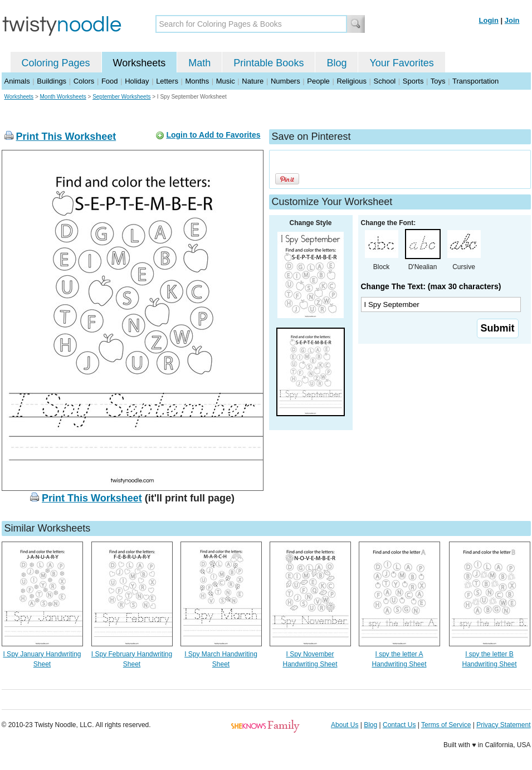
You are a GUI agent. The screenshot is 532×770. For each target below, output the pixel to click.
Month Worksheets (63, 97)
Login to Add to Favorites (213, 135)
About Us (345, 725)
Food (110, 81)
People (318, 81)
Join (512, 20)
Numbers (285, 81)
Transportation (475, 81)
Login (489, 20)
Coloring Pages (56, 63)
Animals (17, 81)
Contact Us (399, 725)
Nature (253, 81)
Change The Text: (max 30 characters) (431, 286)
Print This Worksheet (66, 137)
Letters (167, 81)
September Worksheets (121, 97)
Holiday (137, 81)
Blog (336, 63)
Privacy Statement (503, 725)
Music (226, 81)
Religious (351, 81)
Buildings (52, 81)
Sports (413, 81)
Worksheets (140, 63)
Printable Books (269, 63)
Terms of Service (446, 725)
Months (197, 81)
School (385, 81)
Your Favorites (401, 63)
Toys (438, 81)
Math (199, 63)
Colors (84, 81)
